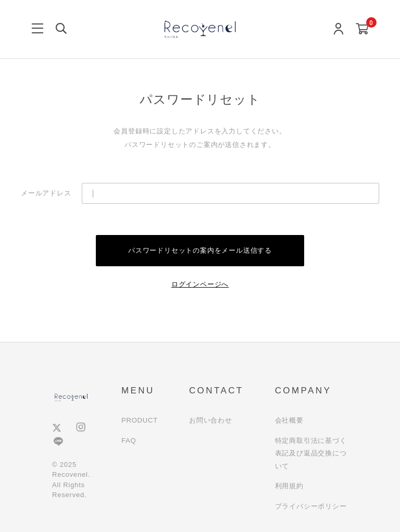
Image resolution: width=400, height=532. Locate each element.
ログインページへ (200, 284)
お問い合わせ (211, 420)
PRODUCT (140, 420)
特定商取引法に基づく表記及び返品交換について (311, 453)
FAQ (129, 441)
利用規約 (289, 486)
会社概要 (289, 420)
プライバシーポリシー (311, 506)
